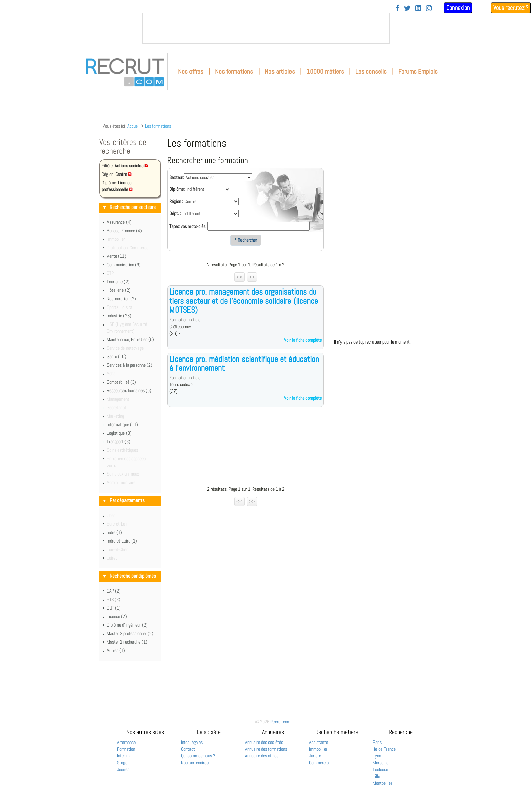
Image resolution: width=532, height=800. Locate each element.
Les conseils (371, 72)
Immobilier (318, 749)
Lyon (377, 756)
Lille (376, 776)
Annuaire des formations (266, 749)
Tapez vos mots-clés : (188, 226)
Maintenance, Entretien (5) (130, 339)
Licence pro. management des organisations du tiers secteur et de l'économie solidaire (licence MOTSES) (244, 301)
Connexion (458, 8)
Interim (123, 756)
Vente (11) (117, 256)
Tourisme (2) (118, 282)
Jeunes (123, 769)
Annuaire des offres (262, 756)
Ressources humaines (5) (129, 390)
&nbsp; (266, 28)
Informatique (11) (122, 424)
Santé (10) (117, 356)
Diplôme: (177, 189)
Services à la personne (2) (130, 365)
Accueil (134, 126)
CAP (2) (114, 591)
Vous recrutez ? (511, 8)
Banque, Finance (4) (124, 231)
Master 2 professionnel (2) (130, 633)
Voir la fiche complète (303, 340)
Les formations (158, 126)
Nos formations (234, 72)
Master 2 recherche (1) (127, 642)
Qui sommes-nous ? (198, 756)
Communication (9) (124, 265)
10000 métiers (325, 72)
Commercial (319, 763)
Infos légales (192, 742)
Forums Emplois (418, 72)
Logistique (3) (119, 433)
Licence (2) (117, 616)
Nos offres (191, 72)
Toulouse (380, 769)
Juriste (315, 756)
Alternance (126, 742)
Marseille (381, 763)
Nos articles (280, 72)
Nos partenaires (195, 763)
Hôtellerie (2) (119, 290)
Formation (126, 749)
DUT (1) (114, 608)
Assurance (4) (119, 222)
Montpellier (383, 783)
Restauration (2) (121, 299)
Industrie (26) (119, 316)
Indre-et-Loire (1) (122, 541)
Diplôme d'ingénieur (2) (127, 625)
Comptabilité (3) (121, 382)
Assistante (318, 742)
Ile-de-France (384, 749)
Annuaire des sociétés (264, 742)
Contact (188, 749)
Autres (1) (116, 650)
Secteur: (177, 177)
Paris (377, 742)
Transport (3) (119, 441)
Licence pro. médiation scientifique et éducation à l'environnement (244, 363)
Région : (176, 201)
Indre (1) (114, 532)
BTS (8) (114, 599)
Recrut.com (280, 722)
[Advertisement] (246, 448)
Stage (122, 763)
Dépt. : (175, 213)
